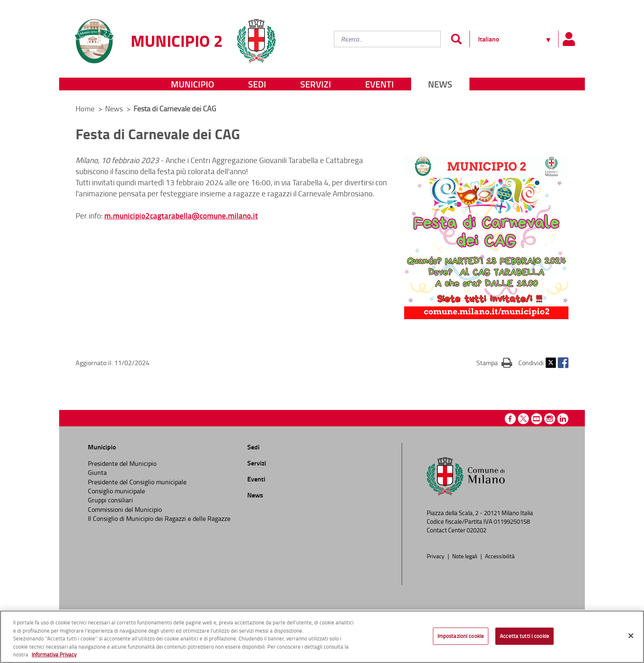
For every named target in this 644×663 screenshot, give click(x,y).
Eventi (379, 84)
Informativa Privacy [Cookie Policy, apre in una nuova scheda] (54, 654)
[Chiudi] (631, 636)
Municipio (192, 84)
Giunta (97, 472)
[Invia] (456, 39)
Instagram (550, 419)
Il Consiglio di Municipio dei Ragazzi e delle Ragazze (159, 518)
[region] (322, 637)
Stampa (494, 362)
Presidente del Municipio (122, 463)
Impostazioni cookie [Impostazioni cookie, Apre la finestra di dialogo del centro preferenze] (461, 636)
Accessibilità (500, 556)
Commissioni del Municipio (125, 509)
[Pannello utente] (568, 39)
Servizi (316, 84)
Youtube (537, 419)
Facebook (563, 363)
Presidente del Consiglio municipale (137, 482)
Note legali (465, 556)
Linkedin (563, 419)
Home (85, 108)
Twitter (551, 363)
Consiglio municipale (116, 491)
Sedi (257, 84)
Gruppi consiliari (110, 500)
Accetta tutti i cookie (524, 636)
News (440, 84)
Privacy (436, 556)
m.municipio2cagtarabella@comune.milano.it (181, 215)
